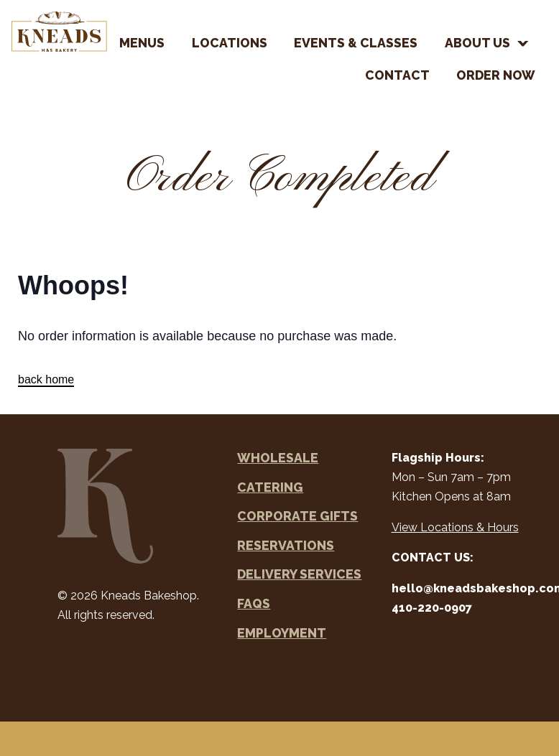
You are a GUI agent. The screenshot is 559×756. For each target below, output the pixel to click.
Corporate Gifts (297, 516)
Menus (142, 43)
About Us (477, 43)
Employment (282, 633)
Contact (397, 75)
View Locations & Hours (455, 527)
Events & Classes (356, 43)
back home (46, 379)
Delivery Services (299, 574)
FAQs (254, 603)
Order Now (496, 75)
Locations (230, 43)
